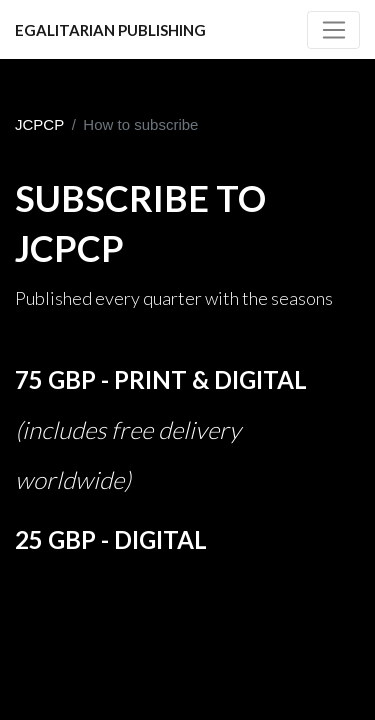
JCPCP (39, 124)
